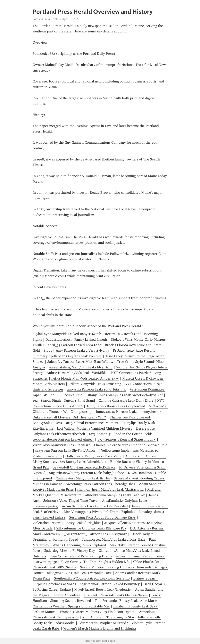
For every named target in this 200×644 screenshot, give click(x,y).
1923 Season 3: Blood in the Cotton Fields (121, 434)
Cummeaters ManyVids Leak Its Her (83, 478)
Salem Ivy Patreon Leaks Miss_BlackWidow (80, 362)
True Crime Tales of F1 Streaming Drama (81, 556)
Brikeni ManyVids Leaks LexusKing (95, 384)
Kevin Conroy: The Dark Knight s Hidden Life (95, 562)
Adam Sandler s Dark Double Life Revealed (95, 506)
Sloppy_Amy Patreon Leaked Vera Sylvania (76, 350)
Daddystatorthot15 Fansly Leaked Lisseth (76, 339)
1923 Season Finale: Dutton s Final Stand (64, 400)
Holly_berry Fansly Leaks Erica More (93, 456)
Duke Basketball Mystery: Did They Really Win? (69, 417)
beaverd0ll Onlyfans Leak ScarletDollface (84, 467)
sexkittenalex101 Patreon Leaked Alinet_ (63, 439)
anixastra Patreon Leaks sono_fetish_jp (97, 389)
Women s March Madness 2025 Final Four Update (98, 612)
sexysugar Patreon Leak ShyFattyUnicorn (66, 451)
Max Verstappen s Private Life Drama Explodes (99, 512)
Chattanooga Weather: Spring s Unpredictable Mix (71, 606)
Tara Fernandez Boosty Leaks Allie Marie (126, 601)
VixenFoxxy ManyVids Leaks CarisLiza (61, 445)
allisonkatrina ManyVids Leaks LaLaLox (115, 495)
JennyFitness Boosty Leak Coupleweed (116, 406)
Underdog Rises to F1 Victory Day (69, 551)
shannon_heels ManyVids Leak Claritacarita (110, 489)
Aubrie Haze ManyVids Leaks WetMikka (77, 373)
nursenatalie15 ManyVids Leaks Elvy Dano (81, 367)
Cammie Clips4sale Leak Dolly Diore (126, 400)
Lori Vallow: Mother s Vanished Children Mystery (95, 428)
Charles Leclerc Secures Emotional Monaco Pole (131, 445)
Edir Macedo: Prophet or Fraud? (103, 623)
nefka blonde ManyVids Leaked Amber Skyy (85, 378)
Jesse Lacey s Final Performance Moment (87, 423)
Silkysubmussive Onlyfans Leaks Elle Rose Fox (91, 528)
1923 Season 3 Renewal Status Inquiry (127, 439)
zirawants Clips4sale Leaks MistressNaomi (116, 595)
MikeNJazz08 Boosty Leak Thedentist (103, 589)
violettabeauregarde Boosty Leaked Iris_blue (67, 523)
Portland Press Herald (46, 19)
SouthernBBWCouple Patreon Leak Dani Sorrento (92, 578)
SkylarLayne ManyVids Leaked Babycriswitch (67, 334)
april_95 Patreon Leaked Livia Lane (75, 345)
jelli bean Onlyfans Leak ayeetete (76, 356)
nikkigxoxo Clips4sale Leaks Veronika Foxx (79, 573)
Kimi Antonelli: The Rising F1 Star (108, 617)
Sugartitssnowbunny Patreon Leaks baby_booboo (87, 473)
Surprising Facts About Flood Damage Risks (102, 517)
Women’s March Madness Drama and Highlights (100, 628)
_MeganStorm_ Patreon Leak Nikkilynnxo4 (97, 534)
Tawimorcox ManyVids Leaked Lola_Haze (114, 539)
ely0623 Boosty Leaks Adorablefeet (80, 462)
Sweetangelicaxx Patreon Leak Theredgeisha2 (101, 484)
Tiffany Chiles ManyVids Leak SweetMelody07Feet (124, 395)
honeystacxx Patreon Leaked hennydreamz (129, 412)
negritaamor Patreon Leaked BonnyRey (110, 584)
